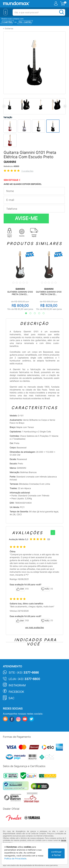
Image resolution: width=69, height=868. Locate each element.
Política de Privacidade (15, 858)
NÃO (45, 589)
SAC (11, 698)
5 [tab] (42, 313)
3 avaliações (27, 171)
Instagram (17, 685)
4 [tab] (38, 313)
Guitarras (9, 29)
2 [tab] (29, 313)
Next (65, 106)
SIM (20, 589)
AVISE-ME (26, 218)
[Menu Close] (5, 12)
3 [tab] (33, 313)
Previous (4, 106)
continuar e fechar (56, 853)
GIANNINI (10, 162)
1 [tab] (25, 313)
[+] (53, 533)
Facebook (16, 692)
